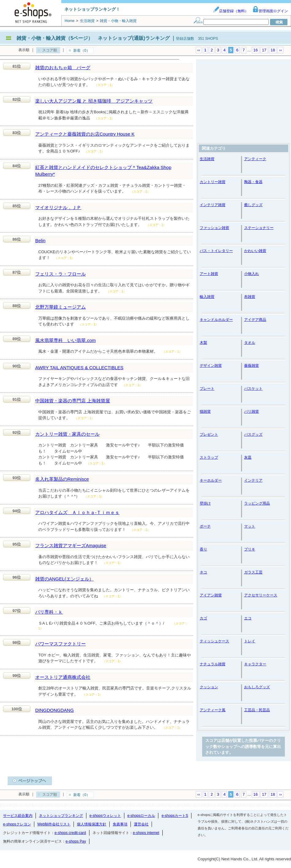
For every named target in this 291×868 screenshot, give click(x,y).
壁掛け (205, 503)
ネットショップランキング (61, 816)
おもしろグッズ (257, 687)
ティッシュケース (214, 641)
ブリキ (250, 549)
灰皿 (248, 457)
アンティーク (255, 159)
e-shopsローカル (141, 816)
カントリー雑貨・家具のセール (67, 434)
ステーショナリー (259, 228)
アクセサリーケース (261, 595)
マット (250, 526)
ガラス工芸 (253, 572)
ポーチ (205, 526)
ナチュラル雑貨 (213, 664)
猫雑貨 (205, 411)
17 (264, 50)
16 (255, 50)
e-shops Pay (76, 841)
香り (203, 549)
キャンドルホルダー (216, 320)
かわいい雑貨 (255, 251)
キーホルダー (211, 480)
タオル (250, 343)
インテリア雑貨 (213, 205)
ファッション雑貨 (214, 228)
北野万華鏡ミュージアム (60, 307)
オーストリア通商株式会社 (63, 677)
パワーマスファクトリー (60, 644)
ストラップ (209, 457)
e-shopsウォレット (105, 816)
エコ (248, 618)
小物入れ (251, 274)
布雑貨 (250, 297)
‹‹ (199, 50)
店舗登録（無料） (231, 11)
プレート (207, 389)
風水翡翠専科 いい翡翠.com (66, 340)
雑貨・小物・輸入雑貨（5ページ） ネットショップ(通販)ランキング (93, 38)
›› (280, 50)
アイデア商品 (255, 320)
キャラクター (255, 664)
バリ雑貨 (251, 411)
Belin (40, 240)
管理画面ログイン (270, 11)
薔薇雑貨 (251, 366)
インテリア (253, 480)
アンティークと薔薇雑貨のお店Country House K (85, 134)
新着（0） (82, 51)
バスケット (253, 389)
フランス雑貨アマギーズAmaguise (71, 545)
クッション (209, 687)
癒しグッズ (253, 205)
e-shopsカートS (175, 816)
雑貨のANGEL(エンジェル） (64, 579)
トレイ (250, 641)
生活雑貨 (207, 159)
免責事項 (120, 824)
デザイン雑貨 (211, 366)
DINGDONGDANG (55, 710)
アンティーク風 (213, 710)
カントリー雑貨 (213, 182)
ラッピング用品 (257, 503)
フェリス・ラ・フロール (60, 274)
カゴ (203, 618)
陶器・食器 (253, 182)
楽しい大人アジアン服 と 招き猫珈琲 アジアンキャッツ (94, 101)
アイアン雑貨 (211, 595)
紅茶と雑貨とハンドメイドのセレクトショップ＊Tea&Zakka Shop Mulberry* (103, 171)
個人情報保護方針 (92, 824)
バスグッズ (253, 434)
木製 (203, 343)
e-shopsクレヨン (17, 824)
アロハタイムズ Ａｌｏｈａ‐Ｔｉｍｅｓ (77, 512)
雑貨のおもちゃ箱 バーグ (63, 68)
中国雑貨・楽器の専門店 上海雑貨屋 (73, 401)
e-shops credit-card (70, 833)
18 (273, 50)
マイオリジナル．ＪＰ (58, 207)
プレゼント (209, 434)
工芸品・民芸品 (257, 710)
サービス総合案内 (18, 816)
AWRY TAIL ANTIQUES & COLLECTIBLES (79, 368)
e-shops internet (146, 833)
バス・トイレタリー (216, 251)
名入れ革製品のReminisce (62, 479)
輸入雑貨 (207, 297)
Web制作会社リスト (54, 824)
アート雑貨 (209, 274)
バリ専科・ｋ (49, 612)
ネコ (203, 572)
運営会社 (141, 824)
